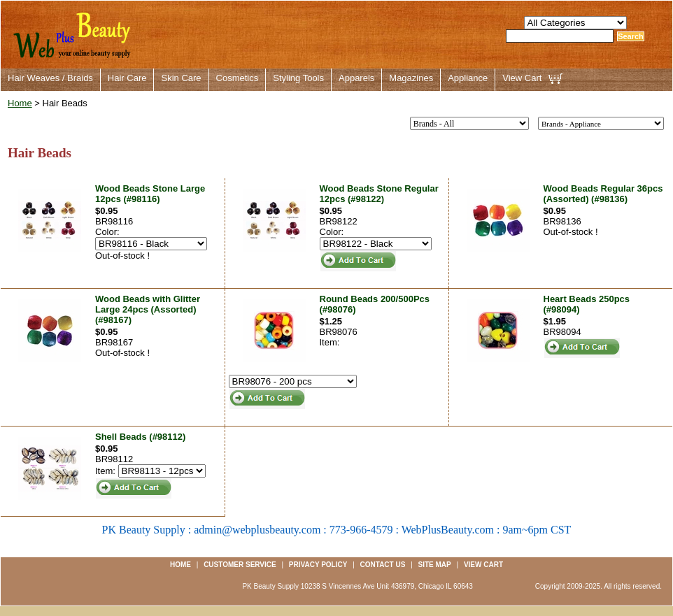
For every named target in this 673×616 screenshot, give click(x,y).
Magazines (411, 78)
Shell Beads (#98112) (140, 437)
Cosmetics (238, 78)
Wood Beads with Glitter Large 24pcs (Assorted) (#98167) (148, 309)
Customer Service (240, 565)
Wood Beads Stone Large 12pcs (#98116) (150, 194)
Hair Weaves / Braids (50, 78)
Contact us (383, 565)
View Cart (522, 78)
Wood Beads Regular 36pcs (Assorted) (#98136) (603, 194)
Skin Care (181, 78)
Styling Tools (298, 78)
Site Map (435, 565)
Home (20, 103)
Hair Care (127, 78)
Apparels (356, 78)
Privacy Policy (318, 565)
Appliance (468, 78)
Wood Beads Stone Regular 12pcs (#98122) (379, 194)
